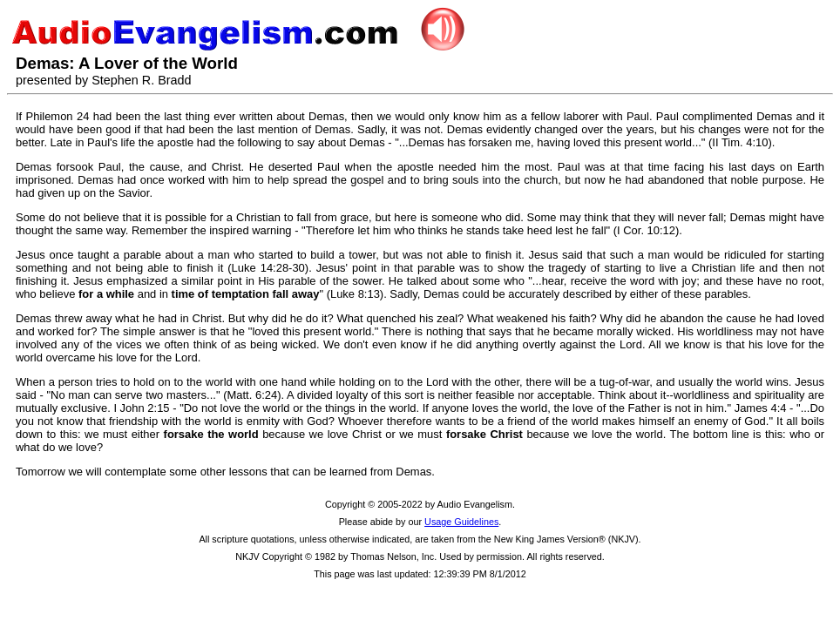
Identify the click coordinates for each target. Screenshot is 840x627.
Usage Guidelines (461, 522)
